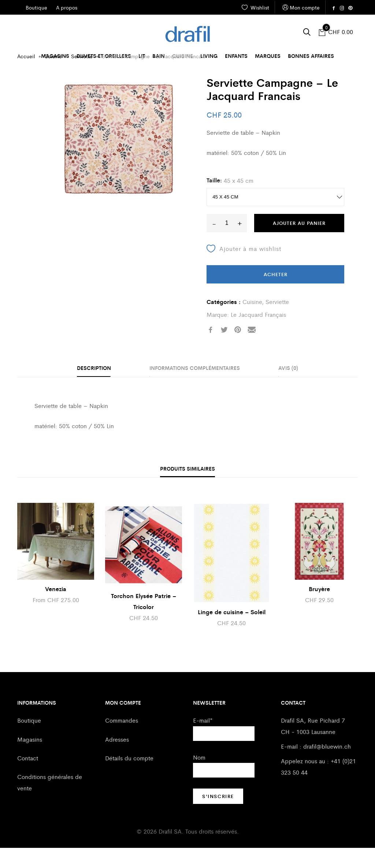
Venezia (56, 609)
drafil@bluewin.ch (327, 766)
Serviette (82, 76)
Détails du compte (129, 778)
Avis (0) (288, 388)
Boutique (29, 740)
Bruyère (319, 609)
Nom (199, 777)
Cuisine (183, 56)
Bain (159, 56)
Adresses (117, 759)
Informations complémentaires (195, 388)
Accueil (26, 76)
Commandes (122, 740)
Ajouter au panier (299, 243)
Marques (268, 56)
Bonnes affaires (311, 56)
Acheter (276, 294)
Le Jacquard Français (258, 335)
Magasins (55, 56)
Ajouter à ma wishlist (244, 269)
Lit (142, 56)
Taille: (214, 200)
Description (94, 388)
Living (209, 56)
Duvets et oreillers (104, 56)
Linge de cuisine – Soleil (232, 632)
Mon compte (300, 8)
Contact (28, 778)
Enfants (236, 56)
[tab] (94, 389)
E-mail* (203, 740)
